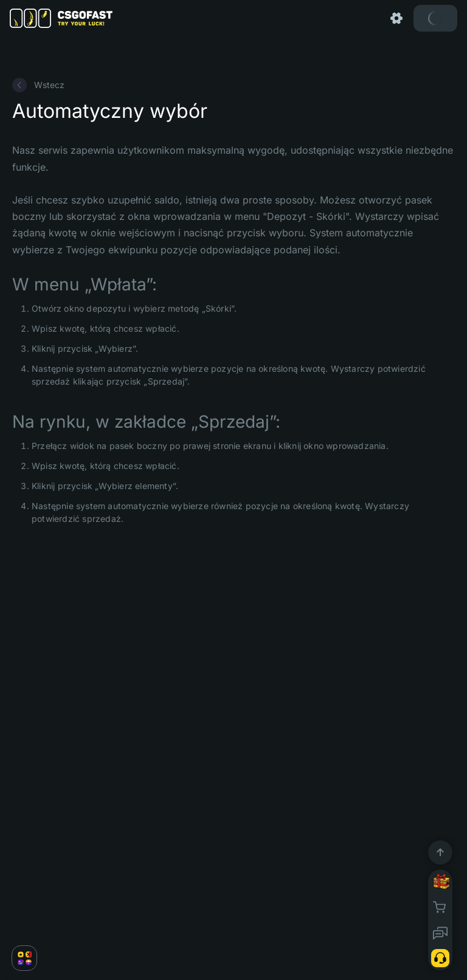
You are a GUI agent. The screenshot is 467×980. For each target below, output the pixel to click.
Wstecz (38, 85)
